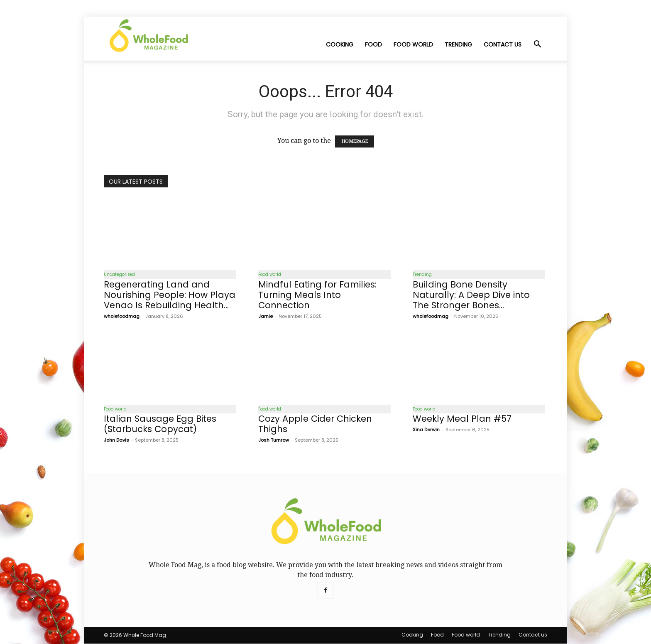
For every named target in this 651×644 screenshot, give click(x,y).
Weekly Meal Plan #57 (462, 419)
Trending (458, 44)
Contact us (503, 44)
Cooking (340, 44)
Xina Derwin (426, 430)
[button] (537, 45)
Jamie (266, 316)
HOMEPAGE (355, 141)
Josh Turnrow (274, 440)
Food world (413, 44)
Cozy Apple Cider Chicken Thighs (315, 424)
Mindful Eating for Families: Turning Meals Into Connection (317, 295)
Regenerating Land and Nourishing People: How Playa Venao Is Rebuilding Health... (170, 295)
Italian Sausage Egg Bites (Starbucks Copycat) (160, 424)
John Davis (116, 440)
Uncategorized (119, 274)
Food (373, 44)
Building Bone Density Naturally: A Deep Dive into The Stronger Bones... (471, 295)
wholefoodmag (122, 316)
